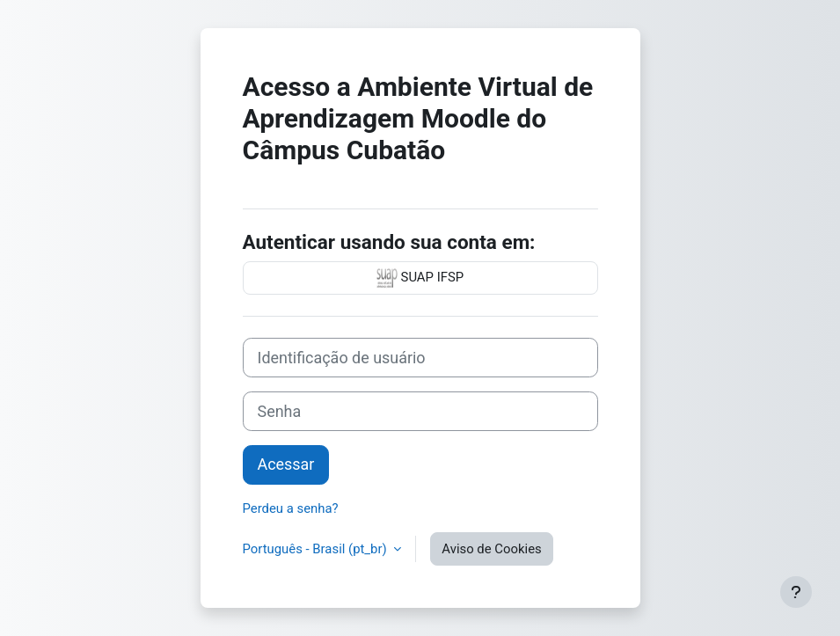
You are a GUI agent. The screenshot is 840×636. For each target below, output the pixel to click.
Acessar (286, 464)
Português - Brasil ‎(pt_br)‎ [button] (317, 549)
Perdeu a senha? (291, 508)
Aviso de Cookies (491, 549)
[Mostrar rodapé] (796, 592)
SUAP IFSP (420, 278)
